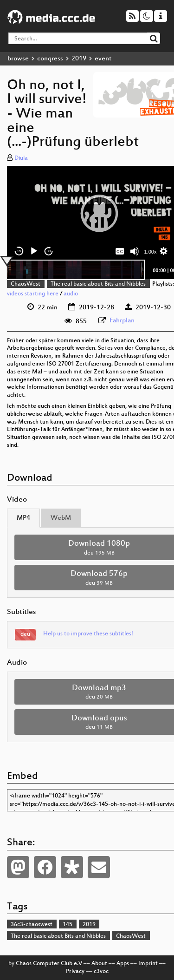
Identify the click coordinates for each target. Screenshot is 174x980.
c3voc (101, 972)
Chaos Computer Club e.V (49, 964)
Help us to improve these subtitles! (88, 634)
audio (71, 294)
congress (50, 59)
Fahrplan (122, 321)
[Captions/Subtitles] (120, 251)
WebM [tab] (61, 518)
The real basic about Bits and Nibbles (98, 284)
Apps (123, 964)
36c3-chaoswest (32, 925)
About (99, 964)
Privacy (75, 972)
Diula (21, 158)
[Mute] (135, 251)
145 (68, 925)
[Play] (34, 251)
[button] (99, 213)
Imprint (148, 964)
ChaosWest (26, 284)
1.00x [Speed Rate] (151, 252)
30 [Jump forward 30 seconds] (49, 251)
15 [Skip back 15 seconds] (19, 251)
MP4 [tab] (23, 518)
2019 (79, 59)
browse (18, 59)
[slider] (75, 270)
